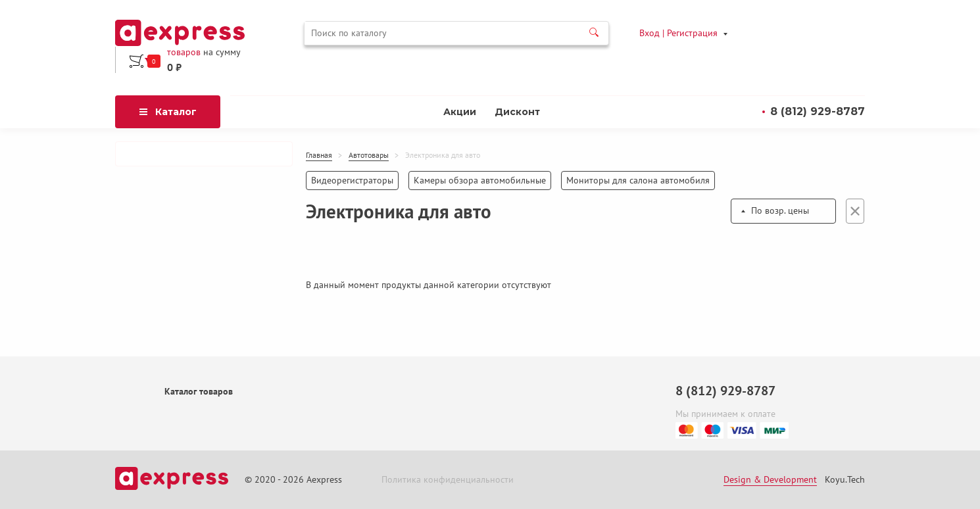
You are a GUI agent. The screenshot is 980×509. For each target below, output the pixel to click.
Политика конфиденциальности (448, 480)
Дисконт (517, 112)
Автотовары (369, 155)
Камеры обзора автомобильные (480, 180)
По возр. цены (780, 210)
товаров (184, 52)
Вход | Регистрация (678, 33)
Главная (319, 155)
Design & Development (770, 480)
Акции (460, 112)
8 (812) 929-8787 (818, 111)
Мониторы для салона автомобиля (638, 180)
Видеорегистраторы (352, 180)
